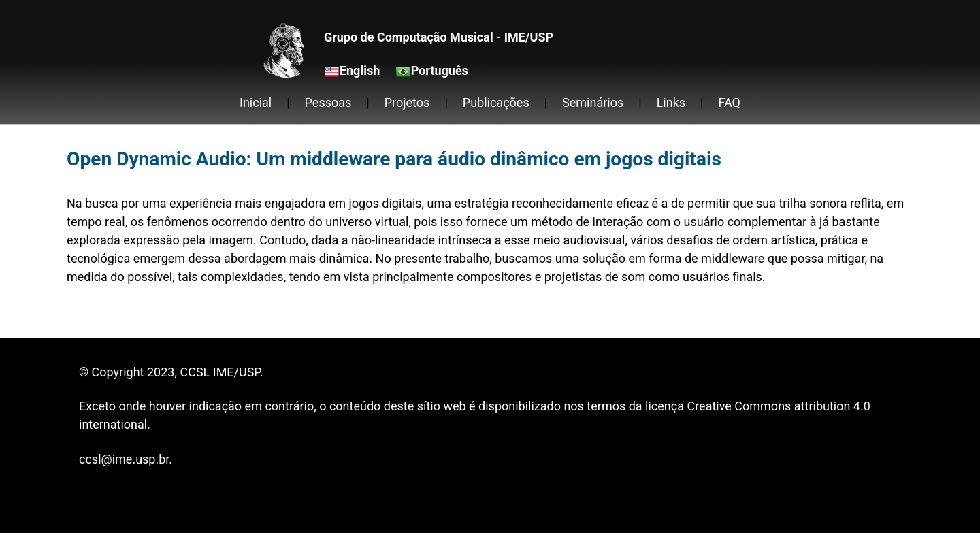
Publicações (496, 102)
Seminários (593, 102)
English (360, 70)
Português (440, 70)
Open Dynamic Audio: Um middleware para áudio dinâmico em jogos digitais (394, 159)
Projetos (407, 102)
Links (671, 102)
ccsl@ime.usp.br (124, 459)
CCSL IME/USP (219, 372)
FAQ (730, 102)
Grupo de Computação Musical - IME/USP (439, 37)
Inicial (256, 102)
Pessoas (328, 102)
